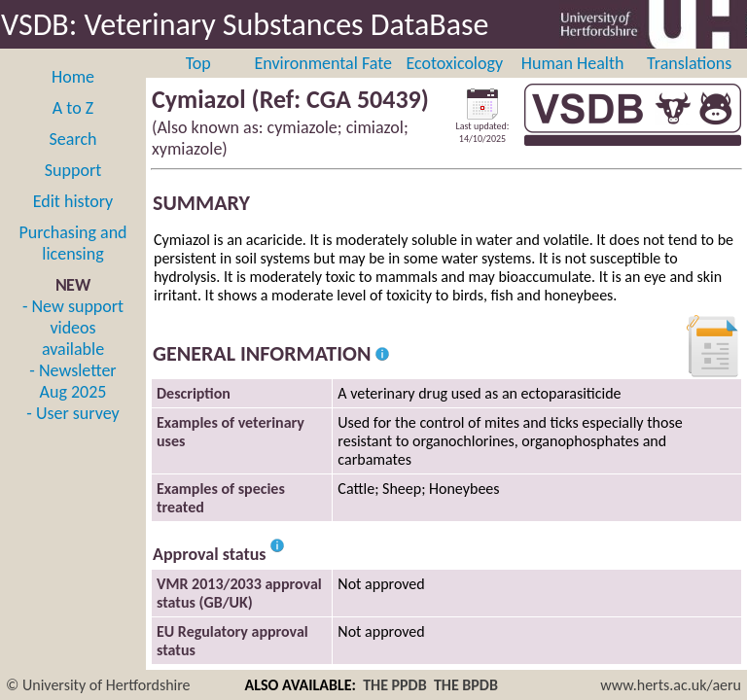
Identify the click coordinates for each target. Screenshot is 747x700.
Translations (689, 63)
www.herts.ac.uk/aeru (671, 685)
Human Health (573, 63)
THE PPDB (395, 685)
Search (73, 139)
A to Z (73, 108)
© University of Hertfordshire (98, 685)
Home (73, 77)
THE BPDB (466, 685)
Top (198, 63)
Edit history (73, 201)
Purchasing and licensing (72, 243)
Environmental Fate (323, 63)
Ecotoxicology (455, 63)
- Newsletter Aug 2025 (72, 381)
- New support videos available (73, 328)
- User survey (72, 413)
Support (73, 170)
